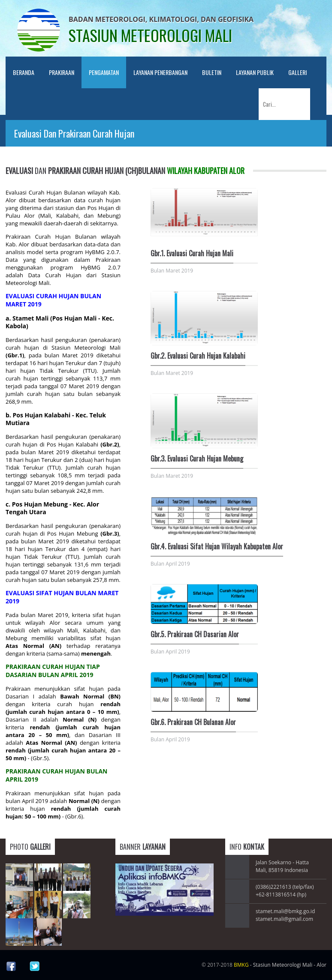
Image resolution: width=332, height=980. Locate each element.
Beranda (24, 72)
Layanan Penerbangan (160, 72)
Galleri (297, 72)
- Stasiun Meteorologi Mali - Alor (280, 965)
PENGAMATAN (104, 72)
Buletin (212, 72)
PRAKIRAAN (62, 72)
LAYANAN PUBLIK (255, 72)
